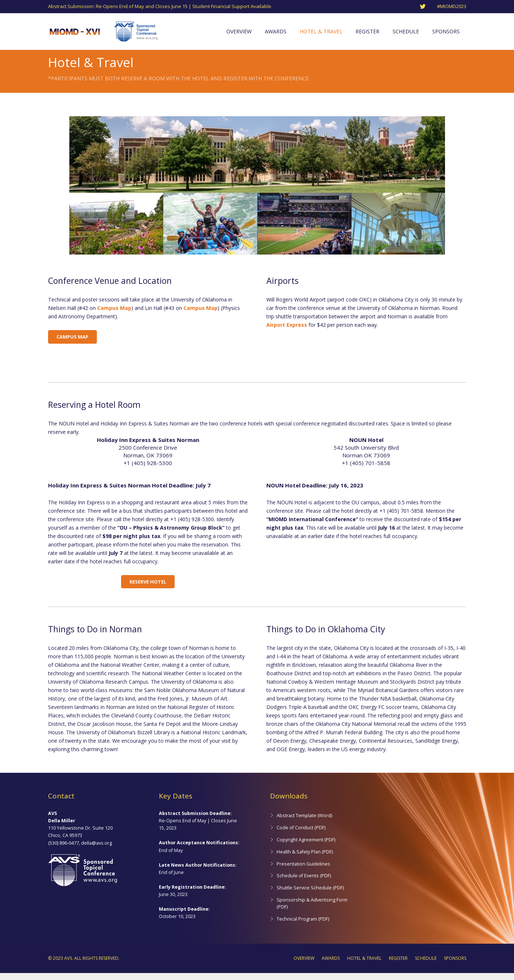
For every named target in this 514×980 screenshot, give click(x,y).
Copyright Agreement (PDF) (306, 847)
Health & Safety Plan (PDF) (305, 859)
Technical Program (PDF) (303, 926)
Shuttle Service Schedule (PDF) (310, 895)
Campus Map (114, 315)
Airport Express (287, 332)
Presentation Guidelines (303, 871)
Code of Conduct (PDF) (301, 835)
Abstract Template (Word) (304, 822)
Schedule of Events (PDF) (304, 883)
